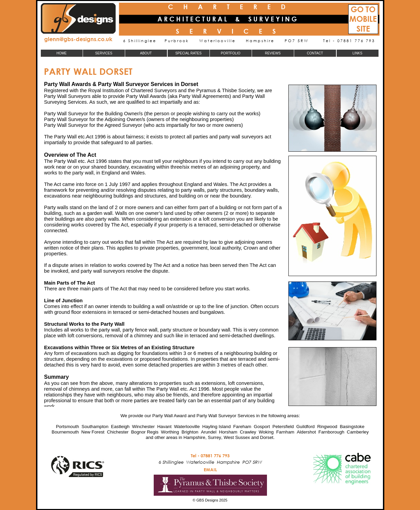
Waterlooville (187, 427)
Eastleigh (120, 427)
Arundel (209, 432)
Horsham (228, 432)
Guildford (305, 427)
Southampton (95, 427)
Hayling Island (217, 427)
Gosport (262, 427)
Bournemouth (65, 432)
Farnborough (331, 432)
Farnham (285, 432)
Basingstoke (352, 427)
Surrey (214, 437)
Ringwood (327, 427)
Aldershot (306, 432)
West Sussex (237, 437)
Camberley (358, 432)
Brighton (190, 432)
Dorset (267, 437)
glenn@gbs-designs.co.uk (78, 39)
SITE (363, 29)
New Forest (93, 432)
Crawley (248, 432)
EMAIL (210, 470)
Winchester (143, 427)
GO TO (363, 9)
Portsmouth (67, 427)
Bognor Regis (145, 432)
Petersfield (283, 427)
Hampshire (194, 437)
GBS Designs (207, 500)
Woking (266, 432)
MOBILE (363, 19)
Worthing (170, 432)
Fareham (242, 427)
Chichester (118, 432)
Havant (164, 427)
